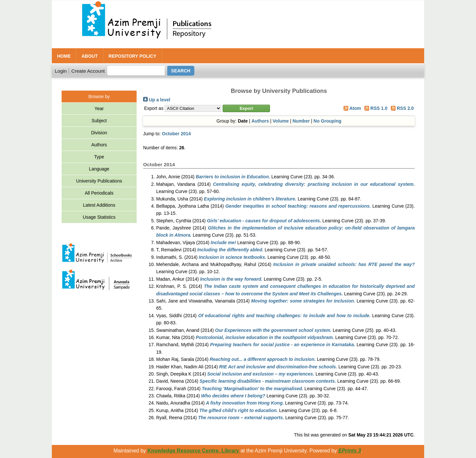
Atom (351, 108)
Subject (99, 121)
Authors (99, 145)
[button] (246, 108)
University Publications (99, 181)
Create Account (88, 71)
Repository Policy (133, 56)
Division (99, 133)
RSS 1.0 (375, 108)
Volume (281, 121)
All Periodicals (99, 193)
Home (64, 56)
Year (99, 109)
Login (61, 71)
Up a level (157, 100)
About (90, 56)
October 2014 (177, 134)
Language (99, 169)
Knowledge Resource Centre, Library (194, 451)
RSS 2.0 (401, 108)
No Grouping (328, 121)
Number (301, 121)
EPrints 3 (350, 451)
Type (99, 157)
